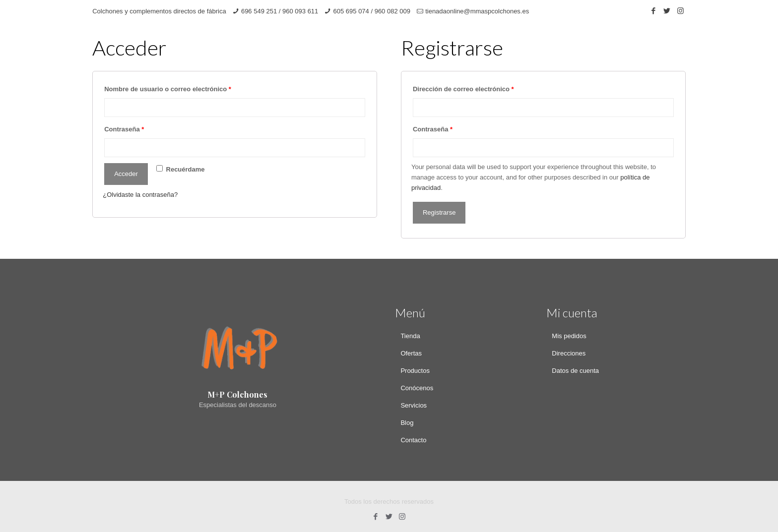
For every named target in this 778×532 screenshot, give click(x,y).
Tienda (410, 336)
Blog (407, 423)
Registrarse (439, 212)
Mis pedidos (569, 336)
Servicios (414, 405)
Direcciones (569, 353)
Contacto (413, 440)
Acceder (126, 174)
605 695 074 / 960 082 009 (372, 11)
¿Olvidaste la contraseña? (140, 195)
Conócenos (417, 388)
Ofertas (411, 353)
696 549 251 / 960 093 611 (280, 11)
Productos (415, 371)
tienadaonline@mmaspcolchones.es (477, 11)
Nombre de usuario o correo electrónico (168, 89)
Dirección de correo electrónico (463, 89)
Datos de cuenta (575, 371)
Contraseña (124, 129)
